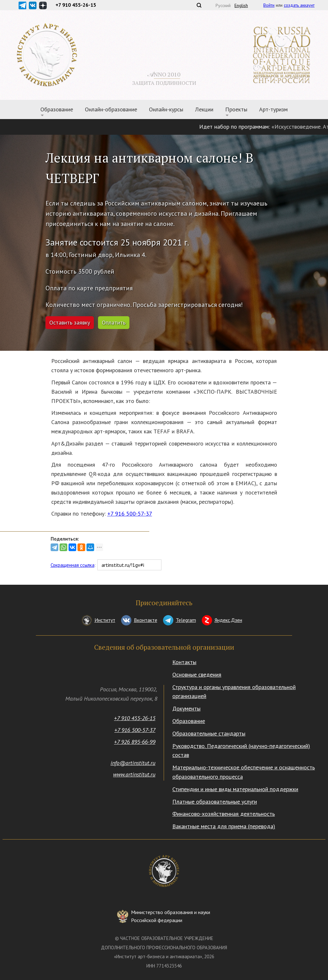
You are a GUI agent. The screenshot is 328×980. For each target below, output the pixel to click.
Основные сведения (197, 675)
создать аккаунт (299, 5)
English (241, 5)
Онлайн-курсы (166, 109)
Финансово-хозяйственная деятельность (224, 814)
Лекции (204, 109)
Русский (223, 5)
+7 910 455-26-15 (135, 718)
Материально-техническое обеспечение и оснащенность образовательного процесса (244, 772)
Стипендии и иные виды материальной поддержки (235, 789)
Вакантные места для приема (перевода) (224, 826)
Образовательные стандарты (209, 733)
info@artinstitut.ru (133, 763)
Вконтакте (146, 620)
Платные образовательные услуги (215, 802)
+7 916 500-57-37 (130, 514)
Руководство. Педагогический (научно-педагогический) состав (241, 751)
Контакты (184, 662)
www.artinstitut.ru (134, 774)
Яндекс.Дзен (228, 620)
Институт (105, 620)
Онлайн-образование (111, 109)
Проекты (236, 109)
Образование (57, 109)
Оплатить (114, 322)
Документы (186, 708)
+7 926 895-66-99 (135, 742)
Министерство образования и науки (171, 917)
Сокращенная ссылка (73, 565)
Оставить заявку (70, 322)
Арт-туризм (273, 109)
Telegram (186, 620)
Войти (269, 5)
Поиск (199, 5)
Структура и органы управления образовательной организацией (234, 692)
